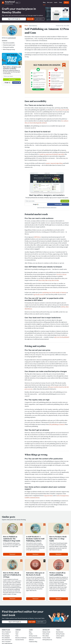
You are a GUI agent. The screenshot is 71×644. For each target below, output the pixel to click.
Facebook (17, 83)
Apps (18, 3)
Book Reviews (60, 632)
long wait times (48, 496)
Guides (31, 634)
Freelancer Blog (33, 642)
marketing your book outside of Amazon (54, 292)
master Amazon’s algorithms (54, 163)
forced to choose (61, 274)
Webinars (31, 640)
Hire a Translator (6, 642)
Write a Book (46, 634)
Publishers (59, 638)
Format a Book (46, 638)
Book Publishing (33, 26)
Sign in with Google (14, 19)
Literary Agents (60, 636)
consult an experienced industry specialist (52, 154)
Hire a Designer (6, 636)
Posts (26, 26)
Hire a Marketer (6, 638)
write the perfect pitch (62, 110)
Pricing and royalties (8, 47)
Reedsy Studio (46, 632)
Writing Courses (33, 636)
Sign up (30, 19)
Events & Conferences (35, 638)
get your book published (62, 337)
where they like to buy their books (48, 280)
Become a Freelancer (21, 638)
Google (7, 83)
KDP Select (38, 237)
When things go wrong (9, 49)
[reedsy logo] (10, 3)
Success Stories (20, 640)
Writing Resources (47, 640)
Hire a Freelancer (6, 632)
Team (17, 634)
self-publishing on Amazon (57, 424)
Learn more (39, 19)
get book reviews (39, 294)
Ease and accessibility (9, 43)
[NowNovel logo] (3, 3)
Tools (60, 2)
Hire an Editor (5, 634)
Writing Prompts (60, 634)
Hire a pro (50, 2)
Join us (66, 2)
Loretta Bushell (12, 38)
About (17, 632)
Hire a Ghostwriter (7, 640)
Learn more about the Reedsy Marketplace (47, 208)
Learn (56, 2)
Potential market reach (9, 45)
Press (17, 636)
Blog (44, 2)
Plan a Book (46, 636)
